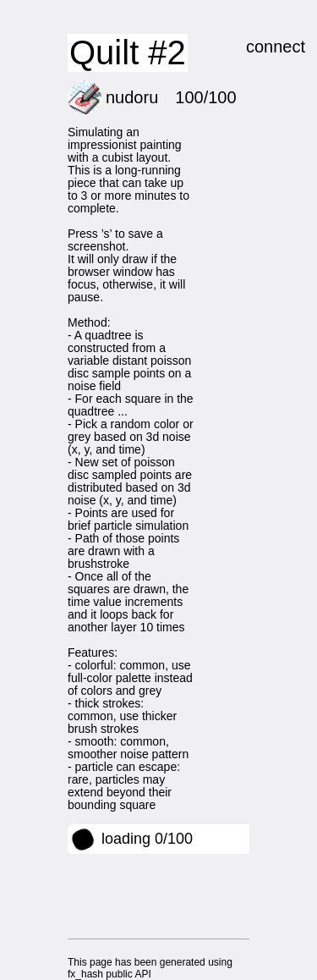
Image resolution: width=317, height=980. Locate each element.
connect (276, 47)
